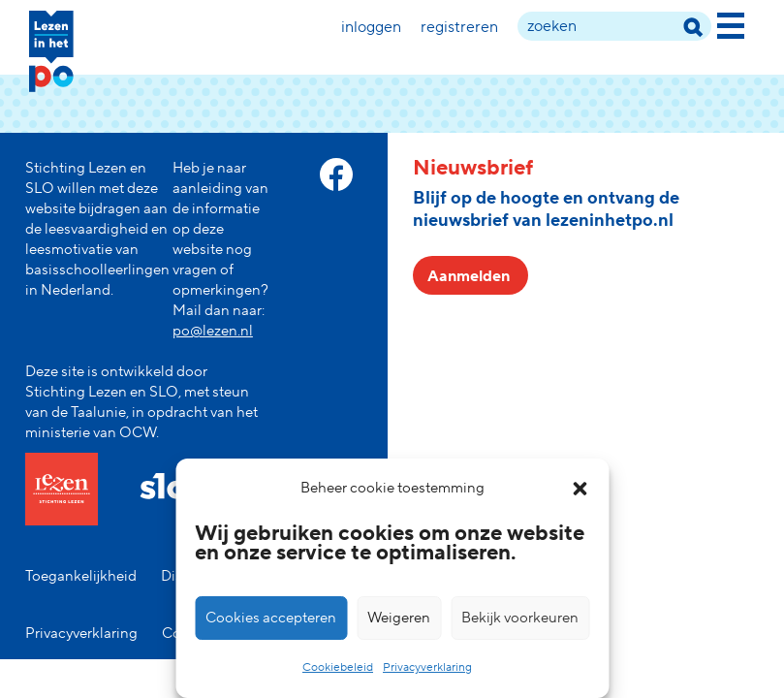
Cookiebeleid (338, 667)
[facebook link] (336, 174)
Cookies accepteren (271, 618)
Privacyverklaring (427, 667)
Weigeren (399, 618)
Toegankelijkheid (81, 576)
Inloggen (371, 27)
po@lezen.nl (213, 331)
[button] (580, 489)
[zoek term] (614, 26)
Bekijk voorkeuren (520, 618)
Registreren (459, 27)
